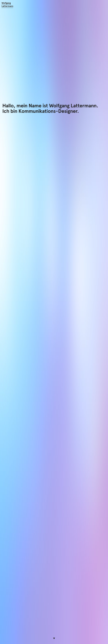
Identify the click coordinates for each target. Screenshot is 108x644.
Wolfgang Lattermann (7, 5)
